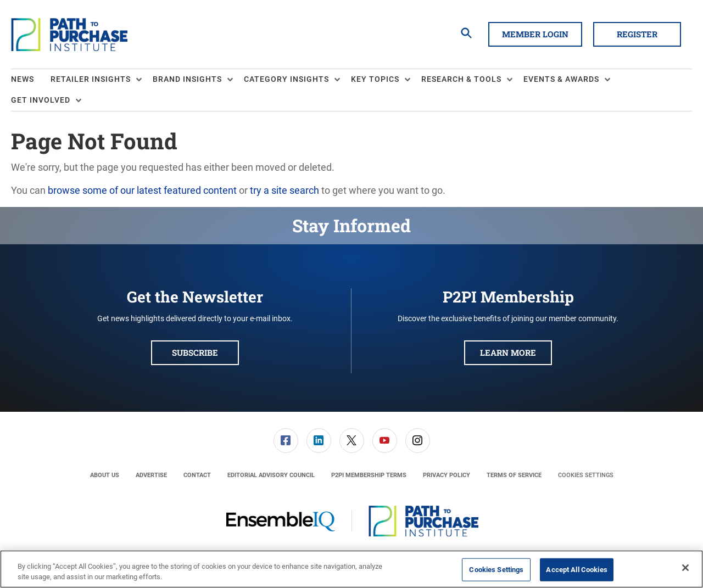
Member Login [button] (535, 34)
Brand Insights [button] (187, 79)
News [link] (23, 79)
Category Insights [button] (286, 79)
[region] (351, 569)
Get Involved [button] (41, 100)
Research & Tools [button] (461, 79)
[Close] (685, 568)
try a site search (284, 190)
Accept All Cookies (576, 570)
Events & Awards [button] (561, 79)
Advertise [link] (151, 475)
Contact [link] (197, 475)
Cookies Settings (586, 475)
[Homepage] (69, 35)
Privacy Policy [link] (447, 475)
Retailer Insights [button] (91, 79)
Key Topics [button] (375, 79)
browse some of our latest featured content (142, 190)
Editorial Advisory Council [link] (271, 475)
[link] (286, 441)
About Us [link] (105, 475)
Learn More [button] (508, 352)
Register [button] (637, 34)
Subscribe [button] (195, 352)
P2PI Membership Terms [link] (369, 475)
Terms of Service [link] (514, 475)
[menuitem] (31, 80)
